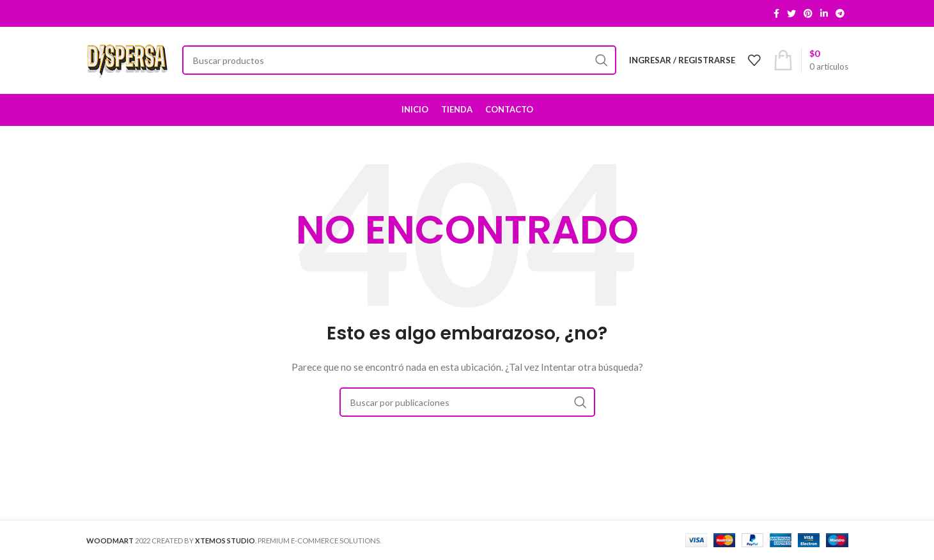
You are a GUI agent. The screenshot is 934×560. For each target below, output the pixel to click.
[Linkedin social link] (824, 13)
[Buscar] (399, 60)
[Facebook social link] (776, 13)
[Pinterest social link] (808, 13)
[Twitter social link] (791, 13)
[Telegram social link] (840, 13)
